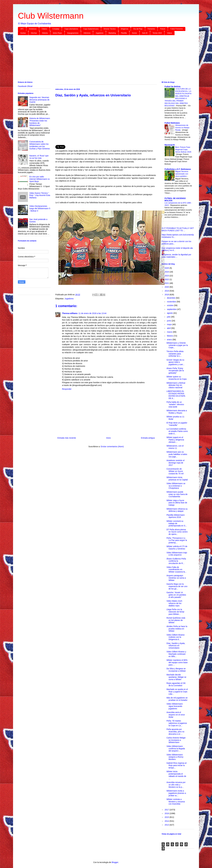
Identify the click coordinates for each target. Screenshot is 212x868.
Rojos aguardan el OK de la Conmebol (176, 684)
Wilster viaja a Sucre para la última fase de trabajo (177, 503)
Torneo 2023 (157, 33)
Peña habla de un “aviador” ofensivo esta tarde (175, 404)
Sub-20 (145, 33)
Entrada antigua (148, 438)
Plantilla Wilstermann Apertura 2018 (176, 516)
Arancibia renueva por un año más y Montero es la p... (176, 785)
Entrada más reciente (67, 438)
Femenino (151, 29)
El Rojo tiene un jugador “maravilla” (177, 424)
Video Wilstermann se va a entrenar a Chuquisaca (176, 486)
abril (169, 328)
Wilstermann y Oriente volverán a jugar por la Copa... (177, 345)
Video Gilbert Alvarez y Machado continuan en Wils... (176, 654)
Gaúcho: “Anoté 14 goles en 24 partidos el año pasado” (176, 595)
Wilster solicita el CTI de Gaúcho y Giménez (177, 548)
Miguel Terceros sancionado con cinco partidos (182, 174)
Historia (45, 33)
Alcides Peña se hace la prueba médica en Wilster (177, 629)
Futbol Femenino (177, 29)
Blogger (115, 862)
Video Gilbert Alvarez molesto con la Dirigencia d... (176, 637)
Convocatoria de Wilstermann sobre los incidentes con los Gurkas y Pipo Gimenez (40, 145)
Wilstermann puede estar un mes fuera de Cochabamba (177, 494)
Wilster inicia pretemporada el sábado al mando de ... (176, 775)
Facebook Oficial (25, 86)
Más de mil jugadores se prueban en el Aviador (177, 699)
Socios (134, 33)
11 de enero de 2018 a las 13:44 (92, 313)
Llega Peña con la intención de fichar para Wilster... (175, 612)
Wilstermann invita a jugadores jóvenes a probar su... (176, 793)
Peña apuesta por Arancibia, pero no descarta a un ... (175, 732)
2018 (167, 295)
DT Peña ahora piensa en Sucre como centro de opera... (177, 532)
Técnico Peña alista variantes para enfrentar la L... (175, 354)
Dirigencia (125, 29)
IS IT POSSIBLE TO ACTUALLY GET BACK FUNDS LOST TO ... (178, 229)
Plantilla (124, 33)
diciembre (171, 298)
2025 (167, 268)
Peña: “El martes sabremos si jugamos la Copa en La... (177, 723)
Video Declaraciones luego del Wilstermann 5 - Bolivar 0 (40, 208)
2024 (167, 272)
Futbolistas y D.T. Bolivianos (178, 169)
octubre (170, 305)
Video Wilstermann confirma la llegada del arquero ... (176, 749)
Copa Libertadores (71, 29)
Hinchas (34, 33)
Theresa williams (70, 313)
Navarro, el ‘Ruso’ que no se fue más (39, 157)
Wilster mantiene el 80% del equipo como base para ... (177, 662)
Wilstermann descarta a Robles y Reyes (177, 412)
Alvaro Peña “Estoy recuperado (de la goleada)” (175, 371)
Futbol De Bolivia (172, 87)
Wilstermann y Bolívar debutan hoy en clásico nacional (176, 385)
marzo (170, 332)
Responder (67, 389)
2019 (167, 291)
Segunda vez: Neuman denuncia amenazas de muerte (39, 100)
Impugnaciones (73, 33)
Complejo (56, 29)
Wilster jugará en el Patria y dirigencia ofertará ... (175, 440)
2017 (167, 810)
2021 (167, 283)
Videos (169, 33)
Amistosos (33, 29)
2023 (167, 276)
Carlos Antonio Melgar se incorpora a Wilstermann (176, 740)
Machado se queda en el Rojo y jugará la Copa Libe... (177, 692)
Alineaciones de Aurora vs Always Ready (182, 128)
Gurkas (23, 33)
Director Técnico (110, 29)
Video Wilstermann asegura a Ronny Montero (175, 757)
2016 (167, 813)
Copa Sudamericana (91, 29)
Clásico (44, 29)
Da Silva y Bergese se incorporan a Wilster (176, 670)
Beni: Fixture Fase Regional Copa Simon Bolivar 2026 (183, 150)
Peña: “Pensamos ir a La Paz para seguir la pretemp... (177, 540)
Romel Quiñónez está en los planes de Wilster (176, 620)
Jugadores (99, 33)
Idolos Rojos (57, 33)
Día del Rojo (138, 29)
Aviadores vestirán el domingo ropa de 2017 (176, 463)
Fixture (163, 29)
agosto (170, 313)
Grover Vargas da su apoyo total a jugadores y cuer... (175, 362)
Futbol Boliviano (172, 123)
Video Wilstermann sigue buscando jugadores (175, 706)
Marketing (112, 33)
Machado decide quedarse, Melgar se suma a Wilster (176, 677)
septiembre (172, 309)
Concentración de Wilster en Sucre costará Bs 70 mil (175, 471)
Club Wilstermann (51, 16)
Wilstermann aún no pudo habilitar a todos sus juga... (177, 454)
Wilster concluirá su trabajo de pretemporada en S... (177, 523)
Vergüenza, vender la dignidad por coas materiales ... (176, 256)
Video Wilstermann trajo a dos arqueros (177, 554)
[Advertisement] (101, 59)
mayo (170, 324)
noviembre (172, 302)
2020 (167, 287)
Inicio (108, 438)
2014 (167, 821)
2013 (167, 825)
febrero (170, 336)
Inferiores (87, 33)
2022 (167, 279)
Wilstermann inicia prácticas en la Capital (177, 479)
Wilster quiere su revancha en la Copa (176, 378)
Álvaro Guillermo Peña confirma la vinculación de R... (176, 561)
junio (169, 321)
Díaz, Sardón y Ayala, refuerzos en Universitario (176, 646)
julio (169, 317)
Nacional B (170, 145)
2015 (167, 817)
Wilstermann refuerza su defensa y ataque (177, 510)
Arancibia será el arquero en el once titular (176, 715)
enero (170, 340)
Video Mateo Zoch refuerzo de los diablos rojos (174, 603)
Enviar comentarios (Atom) (112, 446)
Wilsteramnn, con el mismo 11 (175, 447)
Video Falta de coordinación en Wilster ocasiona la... (176, 570)
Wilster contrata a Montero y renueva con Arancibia (176, 802)
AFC (22, 29)
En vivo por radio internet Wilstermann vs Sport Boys (40, 179)
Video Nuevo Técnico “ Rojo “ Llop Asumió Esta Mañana (40, 195)
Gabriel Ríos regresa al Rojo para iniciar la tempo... (176, 765)
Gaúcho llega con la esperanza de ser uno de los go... (177, 586)
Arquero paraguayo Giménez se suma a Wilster (176, 578)
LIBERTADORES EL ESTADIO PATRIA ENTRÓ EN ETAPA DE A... (176, 395)
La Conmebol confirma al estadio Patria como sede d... (177, 431)
